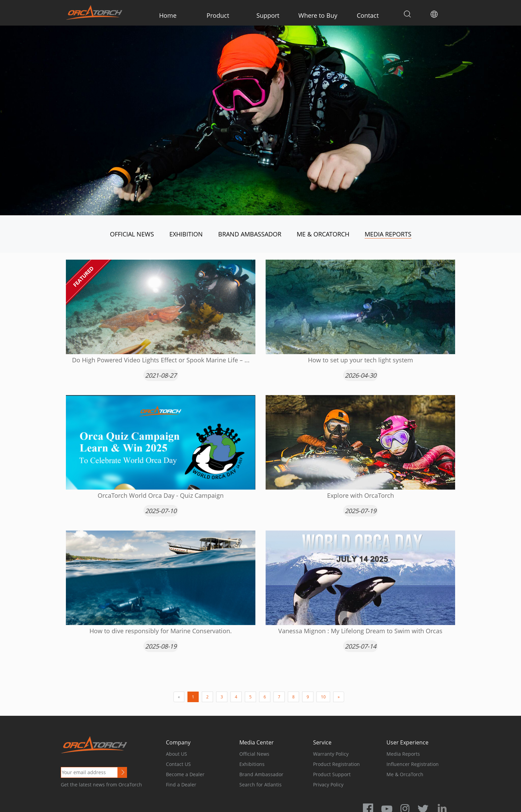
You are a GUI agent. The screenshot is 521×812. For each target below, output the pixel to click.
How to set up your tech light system (361, 360)
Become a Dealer (185, 774)
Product (218, 15)
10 (323, 697)
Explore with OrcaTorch (361, 495)
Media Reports (388, 234)
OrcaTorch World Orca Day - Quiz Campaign (161, 495)
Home (168, 15)
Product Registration (336, 764)
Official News (132, 234)
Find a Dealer (181, 785)
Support (268, 15)
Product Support (332, 774)
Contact (368, 15)
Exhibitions (252, 764)
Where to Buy (318, 15)
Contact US (178, 764)
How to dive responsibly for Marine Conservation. (161, 631)
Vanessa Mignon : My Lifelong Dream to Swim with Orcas (360, 631)
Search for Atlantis (260, 785)
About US (177, 754)
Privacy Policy (328, 785)
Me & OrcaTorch (323, 234)
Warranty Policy (331, 754)
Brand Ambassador (250, 234)
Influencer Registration (413, 764)
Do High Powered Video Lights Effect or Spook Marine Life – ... (161, 360)
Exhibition (186, 234)
